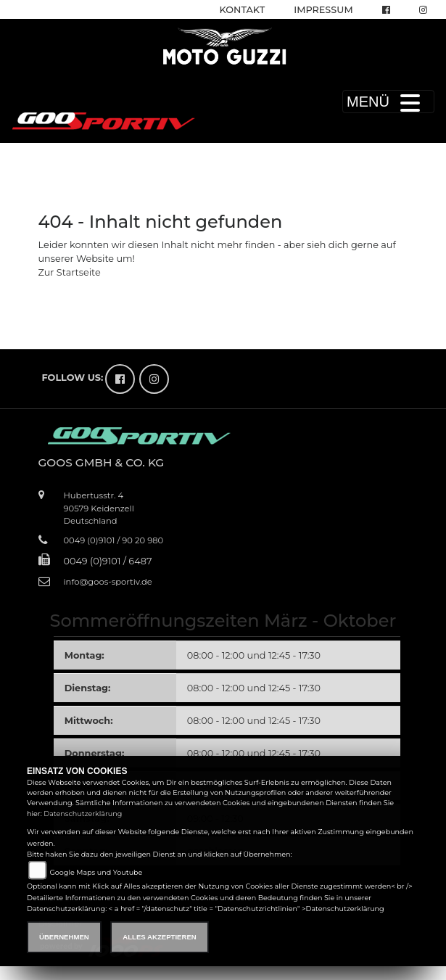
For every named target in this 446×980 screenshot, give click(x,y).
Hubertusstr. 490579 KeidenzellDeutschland (99, 508)
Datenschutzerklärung (83, 814)
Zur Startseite (70, 272)
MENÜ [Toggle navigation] (388, 102)
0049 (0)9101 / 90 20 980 (114, 540)
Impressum (323, 10)
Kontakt (243, 10)
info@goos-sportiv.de (108, 582)
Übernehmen (64, 937)
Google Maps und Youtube (96, 872)
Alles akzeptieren (159, 937)
